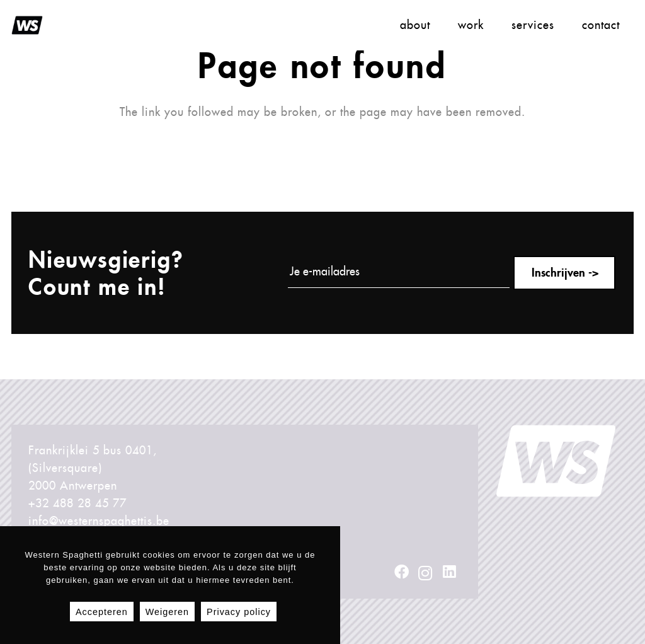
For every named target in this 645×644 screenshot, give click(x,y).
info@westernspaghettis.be (99, 521)
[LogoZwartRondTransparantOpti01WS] (27, 25)
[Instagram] (425, 573)
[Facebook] (402, 572)
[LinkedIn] (449, 572)
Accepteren (102, 612)
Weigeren (167, 612)
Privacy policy (239, 612)
